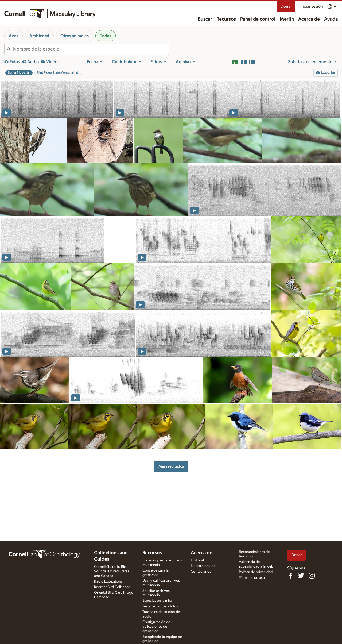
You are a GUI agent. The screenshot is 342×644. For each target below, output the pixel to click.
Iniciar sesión (311, 6)
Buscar (205, 19)
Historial (197, 560)
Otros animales (75, 36)
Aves (13, 36)
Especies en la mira (157, 601)
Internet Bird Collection (112, 587)
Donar (286, 6)
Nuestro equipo (203, 566)
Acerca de (309, 19)
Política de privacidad (256, 572)
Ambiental (39, 36)
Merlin (287, 19)
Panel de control (258, 19)
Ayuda (331, 19)
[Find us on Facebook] (290, 576)
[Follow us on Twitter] (301, 576)
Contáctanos (201, 572)
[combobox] (91, 49)
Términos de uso (252, 578)
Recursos (226, 19)
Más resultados (171, 466)
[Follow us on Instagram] (312, 576)
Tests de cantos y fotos (160, 606)
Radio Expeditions (108, 581)
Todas (106, 36)
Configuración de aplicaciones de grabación (156, 627)
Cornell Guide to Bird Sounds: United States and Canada (112, 571)
